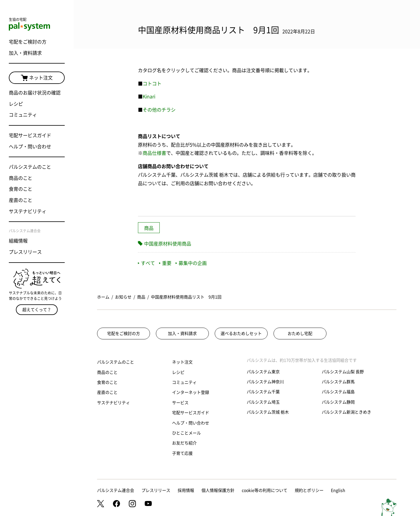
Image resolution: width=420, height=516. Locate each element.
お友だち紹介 (184, 443)
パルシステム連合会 (116, 490)
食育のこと (21, 189)
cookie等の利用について (265, 490)
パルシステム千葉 (263, 392)
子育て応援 (182, 453)
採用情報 (186, 490)
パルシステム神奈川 (265, 382)
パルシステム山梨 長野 (343, 372)
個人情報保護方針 (218, 490)
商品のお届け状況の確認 (35, 93)
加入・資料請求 (25, 53)
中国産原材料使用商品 (168, 244)
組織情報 (18, 241)
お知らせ (123, 297)
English (338, 490)
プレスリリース (25, 252)
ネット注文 (37, 78)
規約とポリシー (309, 490)
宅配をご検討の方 (28, 42)
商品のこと (21, 178)
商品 (149, 228)
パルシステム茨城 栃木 (268, 412)
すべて (146, 263)
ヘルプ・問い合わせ (30, 147)
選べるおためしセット (241, 334)
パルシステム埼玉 (263, 402)
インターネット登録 (191, 392)
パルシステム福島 (338, 392)
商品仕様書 (154, 153)
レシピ (16, 104)
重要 (165, 263)
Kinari (149, 97)
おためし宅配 (300, 334)
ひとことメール (186, 433)
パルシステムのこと (30, 167)
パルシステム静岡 (338, 402)
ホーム (103, 297)
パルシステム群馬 (338, 382)
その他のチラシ (159, 110)
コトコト (152, 84)
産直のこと (21, 200)
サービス (180, 403)
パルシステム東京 (263, 372)
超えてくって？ (37, 310)
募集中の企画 (191, 263)
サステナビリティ (28, 211)
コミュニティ (23, 115)
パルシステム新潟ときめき (346, 412)
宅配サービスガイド (30, 135)
